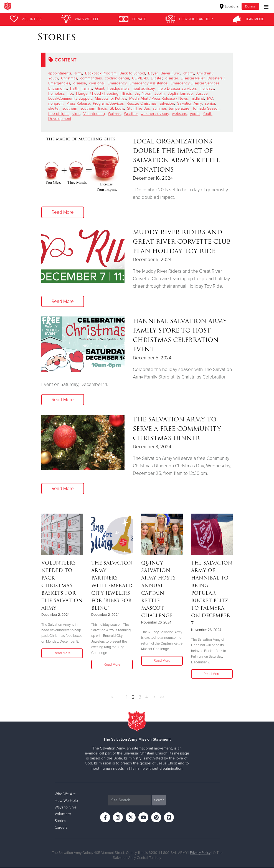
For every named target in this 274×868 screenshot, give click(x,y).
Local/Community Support (70, 98)
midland (197, 98)
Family (87, 88)
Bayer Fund (170, 73)
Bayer (153, 73)
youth (195, 114)
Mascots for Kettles (111, 98)
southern (70, 108)
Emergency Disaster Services (195, 83)
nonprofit (56, 103)
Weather (131, 114)
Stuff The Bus (138, 108)
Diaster (157, 78)
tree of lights (59, 114)
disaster (172, 78)
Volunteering (94, 114)
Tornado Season (206, 108)
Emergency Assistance (149, 83)
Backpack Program (101, 73)
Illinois (127, 93)
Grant (100, 88)
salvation (167, 103)
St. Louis (117, 108)
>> (162, 697)
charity (189, 73)
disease (80, 83)
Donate (250, 6)
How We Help (66, 801)
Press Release (78, 103)
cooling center (117, 78)
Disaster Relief (193, 78)
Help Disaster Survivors (177, 88)
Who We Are (65, 794)
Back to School (132, 73)
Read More (63, 212)
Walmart (114, 114)
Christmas (69, 78)
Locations (229, 6)
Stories (60, 821)
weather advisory (155, 114)
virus (76, 114)
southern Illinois (94, 108)
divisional (97, 83)
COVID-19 (140, 78)
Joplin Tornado (180, 93)
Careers (61, 827)
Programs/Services (108, 103)
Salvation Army (190, 103)
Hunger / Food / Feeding (97, 93)
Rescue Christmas (142, 103)
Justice (202, 93)
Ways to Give (66, 808)
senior (210, 103)
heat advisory (144, 88)
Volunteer (63, 814)
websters (179, 114)
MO (210, 98)
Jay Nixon (143, 93)
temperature (179, 108)
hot (70, 93)
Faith (74, 88)
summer (159, 108)
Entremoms (58, 88)
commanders (91, 78)
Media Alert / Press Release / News (158, 98)
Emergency (117, 83)
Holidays (207, 88)
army (78, 73)
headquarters (118, 88)
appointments (60, 73)
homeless (56, 93)
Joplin (160, 93)
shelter (54, 108)
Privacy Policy (200, 853)
